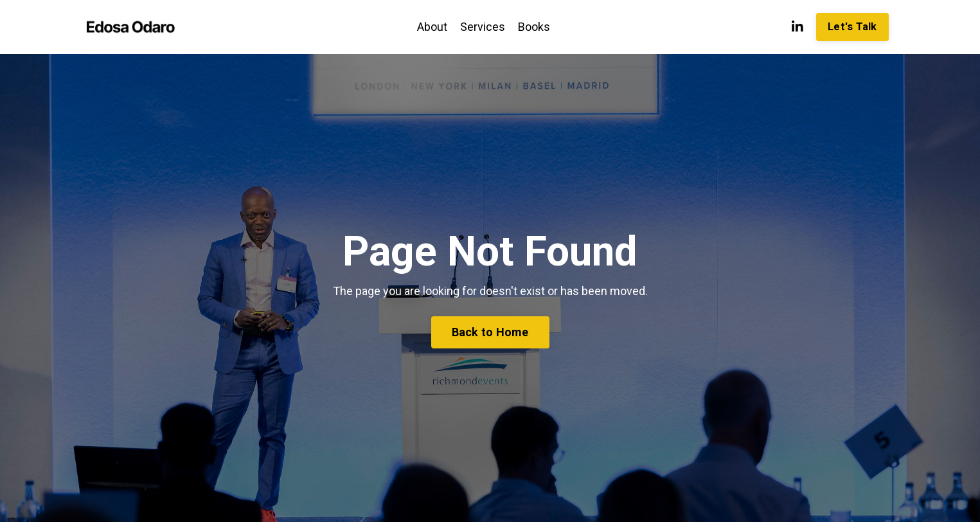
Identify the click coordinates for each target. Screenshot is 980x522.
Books (534, 27)
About (432, 27)
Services (483, 27)
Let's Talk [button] (852, 27)
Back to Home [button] (490, 332)
